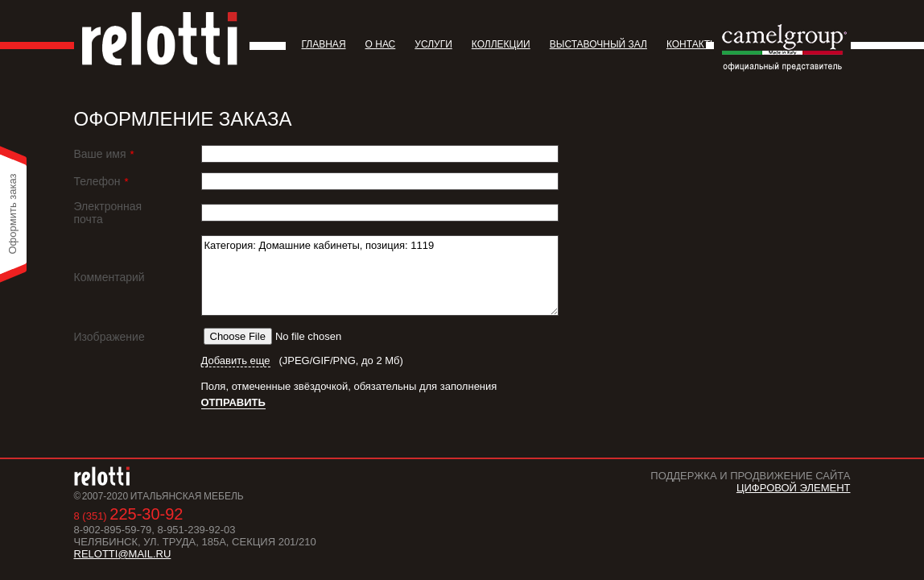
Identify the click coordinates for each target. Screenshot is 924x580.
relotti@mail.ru (123, 554)
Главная (324, 44)
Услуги (433, 44)
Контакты (693, 44)
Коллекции (501, 44)
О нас (381, 44)
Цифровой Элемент (794, 488)
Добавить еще (236, 360)
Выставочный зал (598, 44)
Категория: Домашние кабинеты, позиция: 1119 (380, 275)
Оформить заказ (12, 213)
